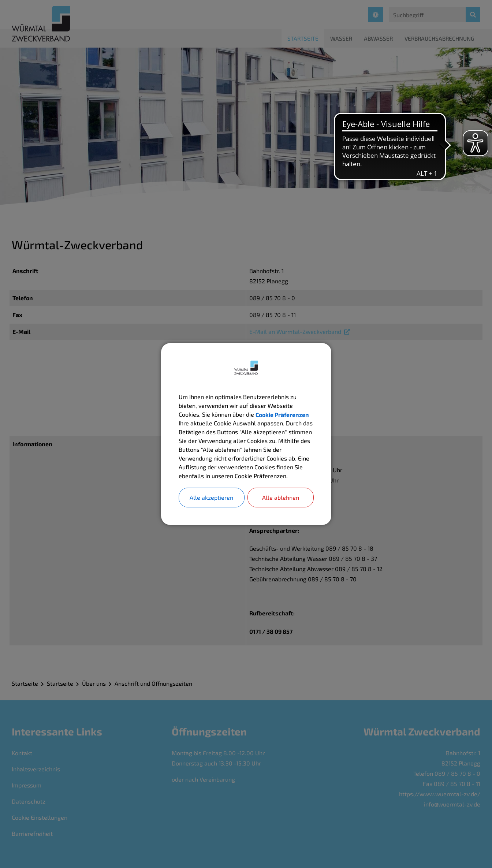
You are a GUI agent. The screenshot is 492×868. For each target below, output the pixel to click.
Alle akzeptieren (211, 497)
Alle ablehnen (281, 497)
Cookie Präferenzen (282, 414)
